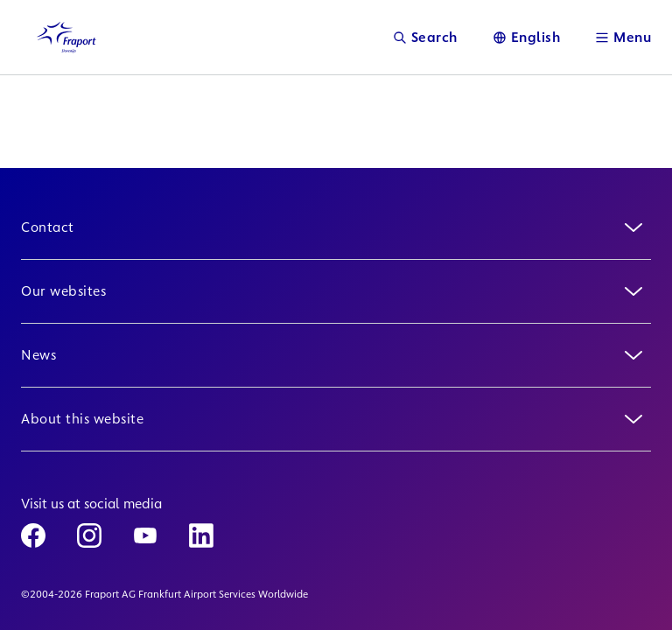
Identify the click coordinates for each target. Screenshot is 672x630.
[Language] (527, 37)
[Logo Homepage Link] (66, 37)
